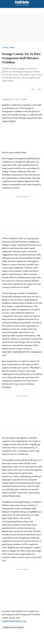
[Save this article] (39, 89)
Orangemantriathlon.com (14, 621)
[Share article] (33, 89)
